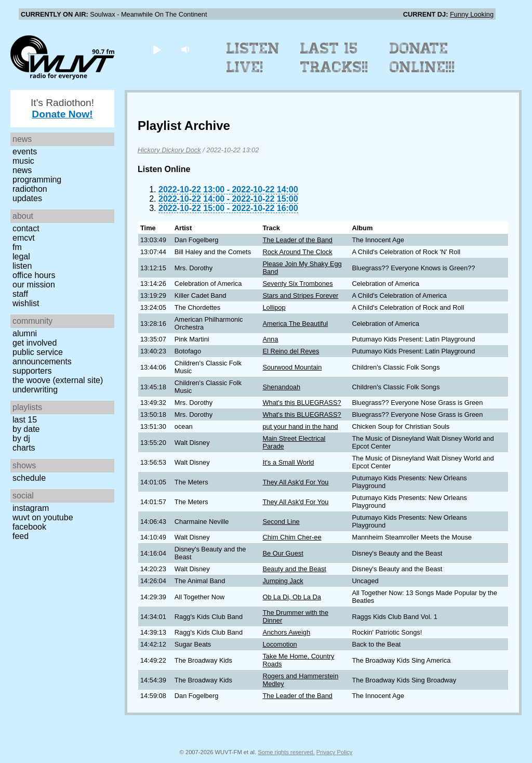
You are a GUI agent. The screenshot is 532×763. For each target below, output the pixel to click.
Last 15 (25, 420)
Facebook (29, 527)
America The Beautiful (295, 324)
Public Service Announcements (42, 357)
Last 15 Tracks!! (334, 58)
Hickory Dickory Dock (169, 150)
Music (23, 161)
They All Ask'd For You (295, 482)
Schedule (29, 478)
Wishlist (26, 303)
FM (17, 247)
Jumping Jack (283, 581)
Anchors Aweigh (286, 632)
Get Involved (35, 343)
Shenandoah (281, 387)
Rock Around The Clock (297, 252)
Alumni (25, 333)
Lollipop (274, 307)
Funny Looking (472, 14)
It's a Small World (288, 462)
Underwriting (35, 390)
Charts (24, 448)
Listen (22, 266)
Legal (21, 256)
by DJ (21, 438)
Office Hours (34, 275)
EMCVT (24, 238)
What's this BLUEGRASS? (302, 403)
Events (25, 152)
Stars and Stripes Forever (300, 295)
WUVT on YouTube (43, 517)
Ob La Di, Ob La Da (291, 597)
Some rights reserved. (286, 752)
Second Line (281, 522)
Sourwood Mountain (292, 367)
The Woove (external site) (58, 380)
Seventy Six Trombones (297, 284)
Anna (270, 339)
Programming (37, 180)
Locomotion (280, 644)
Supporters (32, 371)
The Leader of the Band (297, 240)
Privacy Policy (335, 752)
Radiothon (30, 189)
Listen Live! (253, 58)
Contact (26, 228)
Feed (21, 536)
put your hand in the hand (300, 426)
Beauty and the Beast (294, 569)
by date (26, 429)
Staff (20, 294)
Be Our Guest (283, 553)
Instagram (31, 508)
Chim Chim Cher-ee (292, 537)
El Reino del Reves (291, 351)
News (22, 170)
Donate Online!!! (422, 58)
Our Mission (34, 285)
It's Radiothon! (62, 108)
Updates (27, 198)
